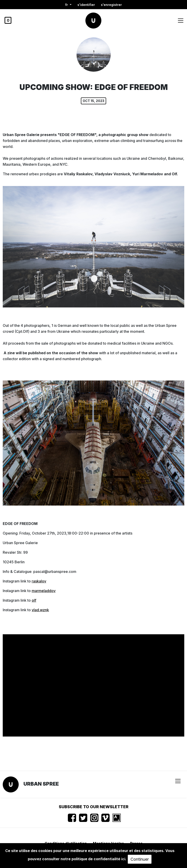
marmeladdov (44, 591)
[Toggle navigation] (181, 21)
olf (34, 600)
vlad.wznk (40, 610)
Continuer (140, 859)
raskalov (39, 581)
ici (123, 859)
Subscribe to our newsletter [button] (94, 807)
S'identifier (86, 5)
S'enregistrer (111, 5)
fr (67, 5)
